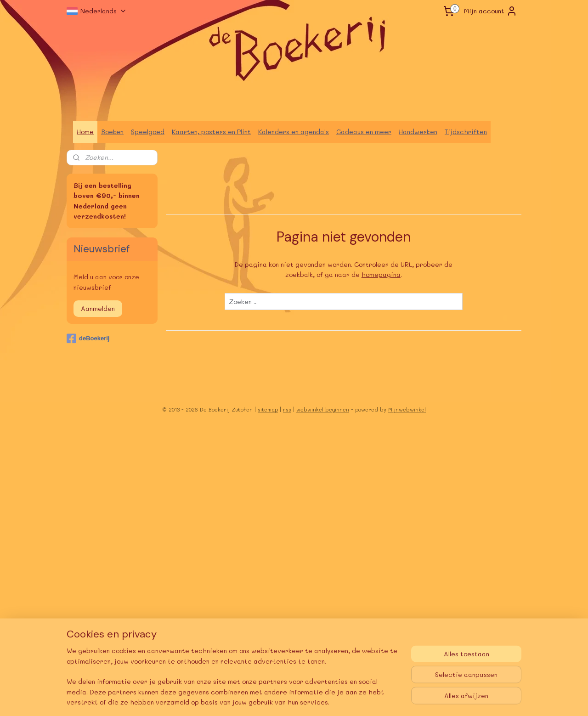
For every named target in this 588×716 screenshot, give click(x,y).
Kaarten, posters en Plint (211, 132)
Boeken (112, 132)
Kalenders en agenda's (294, 132)
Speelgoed (148, 132)
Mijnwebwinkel (407, 409)
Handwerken (418, 132)
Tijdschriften (466, 132)
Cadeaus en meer (364, 132)
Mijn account (491, 11)
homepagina (381, 274)
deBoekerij (88, 338)
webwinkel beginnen (323, 409)
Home (85, 132)
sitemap (268, 409)
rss (287, 409)
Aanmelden (98, 308)
